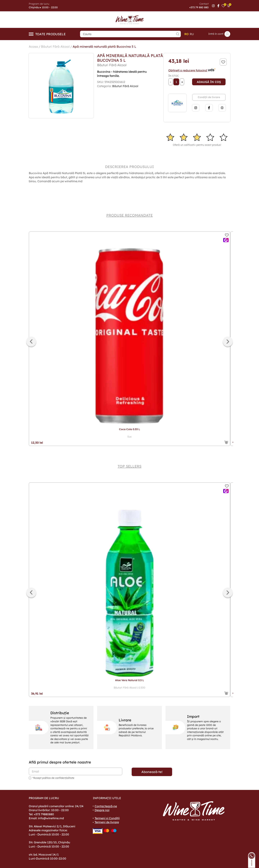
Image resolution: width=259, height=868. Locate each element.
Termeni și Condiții (107, 818)
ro (187, 34)
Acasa (33, 47)
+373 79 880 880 (199, 7)
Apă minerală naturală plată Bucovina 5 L (106, 47)
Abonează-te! (152, 772)
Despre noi (102, 810)
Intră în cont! (219, 34)
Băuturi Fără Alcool (56, 47)
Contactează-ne (106, 806)
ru (192, 34)
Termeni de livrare (107, 822)
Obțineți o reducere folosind (192, 70)
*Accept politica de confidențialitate (53, 778)
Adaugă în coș (209, 82)
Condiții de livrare (209, 97)
